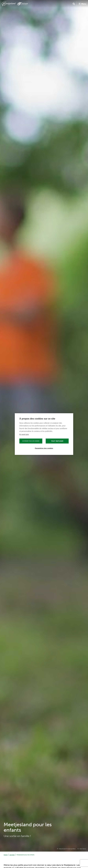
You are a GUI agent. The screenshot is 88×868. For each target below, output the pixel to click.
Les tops (12, 855)
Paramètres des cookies (44, 448)
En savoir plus (24, 434)
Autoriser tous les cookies (31, 441)
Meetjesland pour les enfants (25, 855)
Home (6, 855)
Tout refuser (57, 441)
